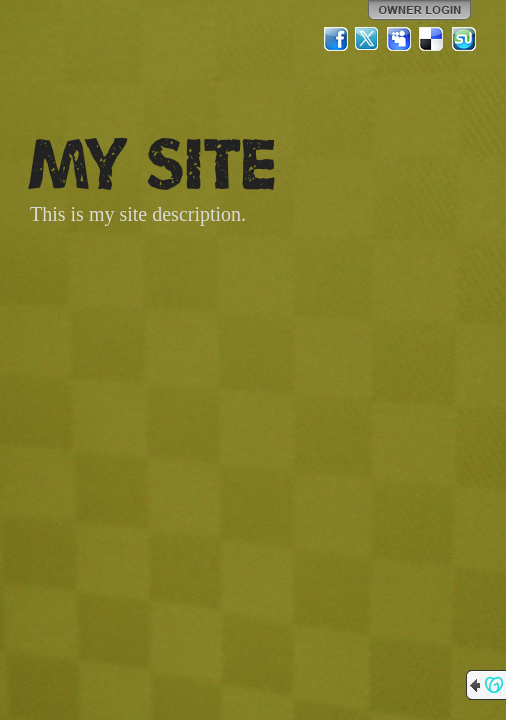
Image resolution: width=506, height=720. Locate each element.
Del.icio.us (432, 39)
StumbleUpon (464, 39)
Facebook (336, 39)
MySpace (400, 39)
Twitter (368, 39)
